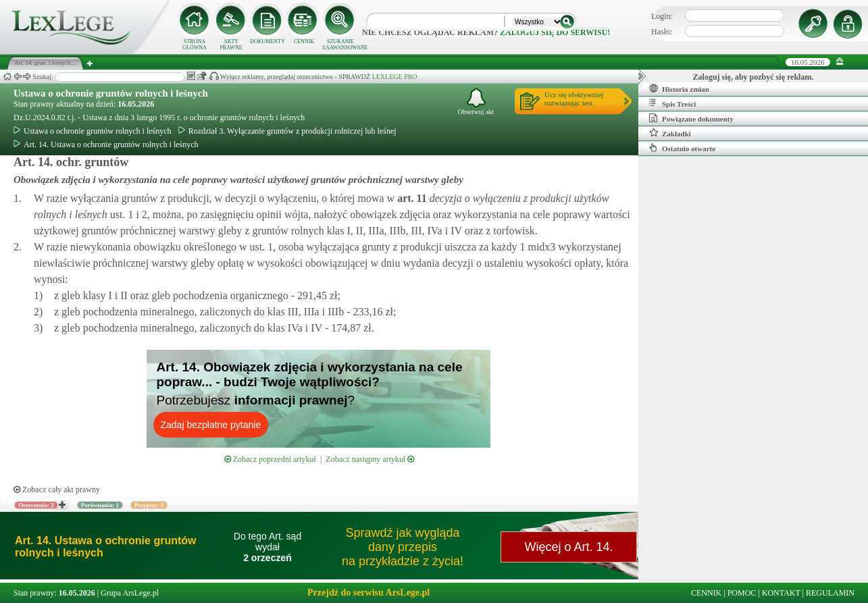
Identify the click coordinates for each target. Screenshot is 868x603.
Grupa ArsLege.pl (130, 593)
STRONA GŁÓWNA (195, 45)
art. (411, 198)
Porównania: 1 (100, 505)
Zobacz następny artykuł (370, 459)
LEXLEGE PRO (395, 77)
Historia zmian (679, 88)
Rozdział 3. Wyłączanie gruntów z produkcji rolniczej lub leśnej (287, 131)
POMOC (742, 593)
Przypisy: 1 (149, 505)
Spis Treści (672, 103)
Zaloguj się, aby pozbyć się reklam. (754, 77)
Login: (662, 16)
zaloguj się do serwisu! (555, 32)
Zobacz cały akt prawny (57, 490)
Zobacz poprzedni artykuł (270, 459)
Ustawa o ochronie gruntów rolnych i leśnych (111, 93)
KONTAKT (781, 593)
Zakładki (670, 133)
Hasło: (662, 32)
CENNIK (304, 42)
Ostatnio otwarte (682, 148)
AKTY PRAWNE (231, 45)
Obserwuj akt (476, 102)
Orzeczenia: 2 (36, 505)
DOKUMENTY (267, 42)
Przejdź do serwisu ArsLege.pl (368, 593)
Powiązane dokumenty (691, 118)
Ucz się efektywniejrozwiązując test (574, 99)
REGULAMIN (830, 593)
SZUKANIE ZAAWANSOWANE (340, 45)
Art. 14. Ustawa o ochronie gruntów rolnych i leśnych (106, 145)
